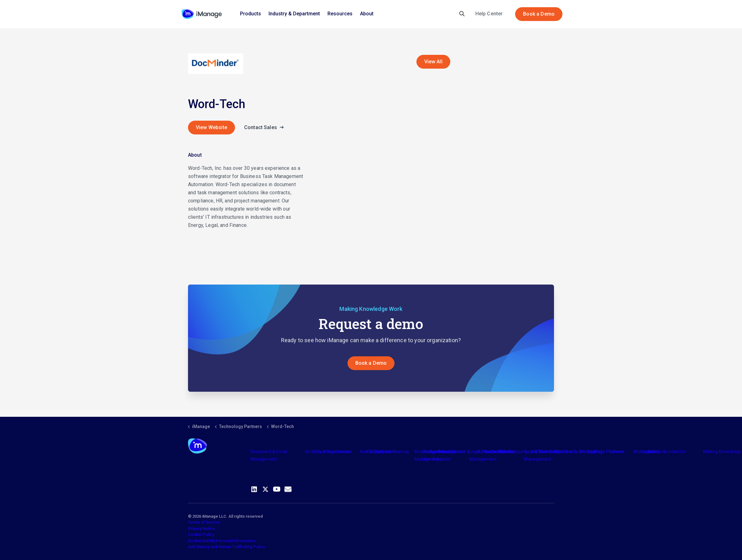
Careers (617, 452)
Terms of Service (204, 522)
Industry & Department (294, 14)
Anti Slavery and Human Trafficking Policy (226, 547)
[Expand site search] (462, 14)
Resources (340, 14)
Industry (445, 452)
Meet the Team (570, 452)
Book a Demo (539, 14)
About (367, 14)
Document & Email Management (269, 455)
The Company (513, 452)
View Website (212, 127)
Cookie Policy (201, 534)
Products (251, 14)
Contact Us (674, 452)
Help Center (489, 14)
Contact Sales (266, 128)
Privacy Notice (202, 529)
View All (433, 62)
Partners (384, 452)
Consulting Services (332, 452)
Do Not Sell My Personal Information (222, 541)
